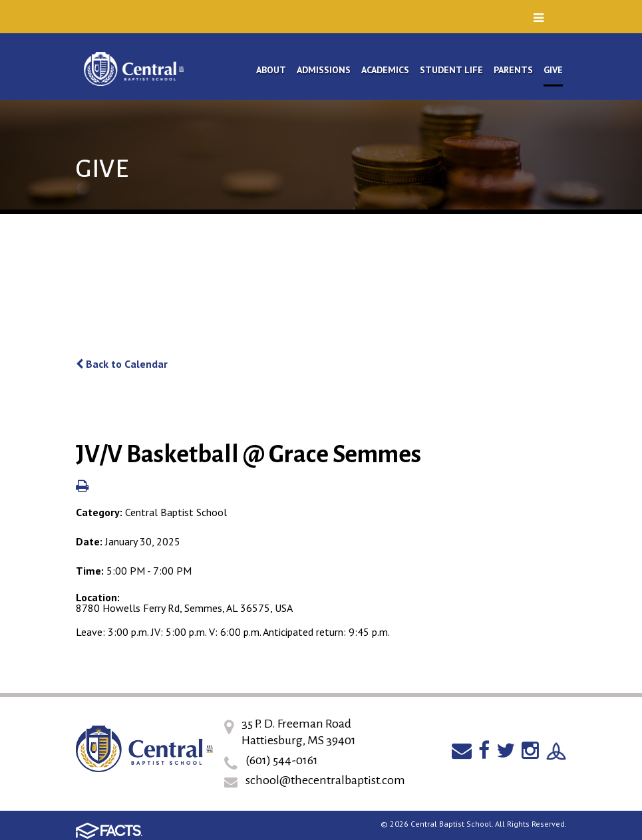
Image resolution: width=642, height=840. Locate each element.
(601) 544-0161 (282, 760)
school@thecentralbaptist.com (325, 780)
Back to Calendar (122, 364)
